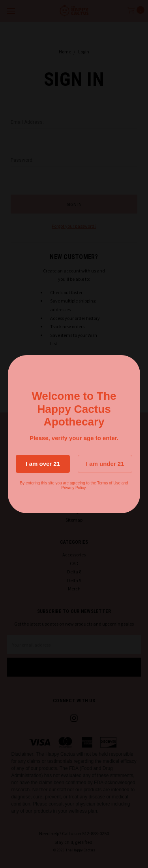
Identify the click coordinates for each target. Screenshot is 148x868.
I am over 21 (43, 464)
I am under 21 (105, 464)
